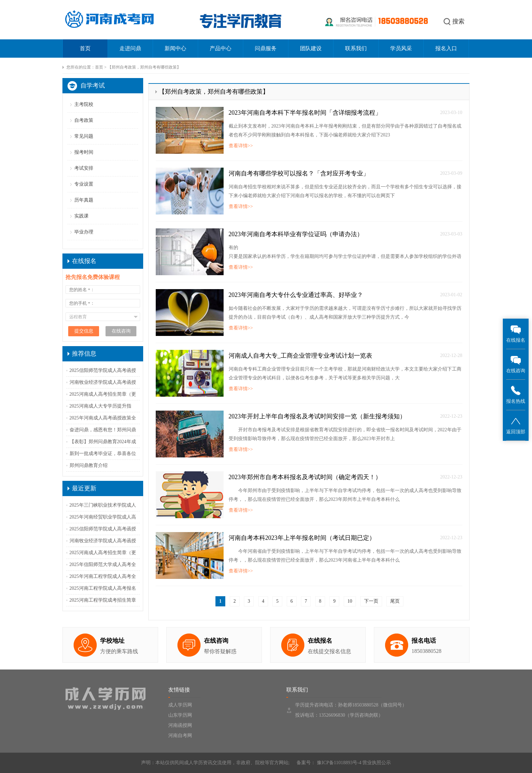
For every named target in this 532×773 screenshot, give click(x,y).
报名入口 (446, 48)
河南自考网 (180, 736)
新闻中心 (175, 48)
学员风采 (401, 48)
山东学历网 (180, 715)
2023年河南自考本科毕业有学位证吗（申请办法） (296, 234)
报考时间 (84, 152)
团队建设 (311, 48)
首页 (85, 48)
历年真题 (84, 200)
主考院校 (84, 104)
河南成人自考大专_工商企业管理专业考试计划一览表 (300, 356)
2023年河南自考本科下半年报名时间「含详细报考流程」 (305, 113)
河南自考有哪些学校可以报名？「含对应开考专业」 (299, 173)
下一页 (371, 601)
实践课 (81, 216)
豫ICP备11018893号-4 (338, 763)
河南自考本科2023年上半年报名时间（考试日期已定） (302, 538)
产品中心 (221, 48)
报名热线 (516, 394)
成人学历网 (180, 705)
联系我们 (356, 48)
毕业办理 (84, 232)
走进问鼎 (130, 48)
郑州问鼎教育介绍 (89, 465)
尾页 (395, 601)
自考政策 (84, 120)
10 (350, 601)
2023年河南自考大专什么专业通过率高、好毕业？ (296, 295)
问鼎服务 (266, 48)
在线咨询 (516, 364)
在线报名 (516, 333)
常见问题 (84, 136)
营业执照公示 (377, 763)
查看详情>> (241, 146)
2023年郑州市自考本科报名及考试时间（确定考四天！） (305, 477)
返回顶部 (516, 425)
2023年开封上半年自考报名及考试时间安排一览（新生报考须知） (317, 416)
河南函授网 (180, 725)
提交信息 (84, 331)
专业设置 (84, 184)
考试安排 (84, 168)
